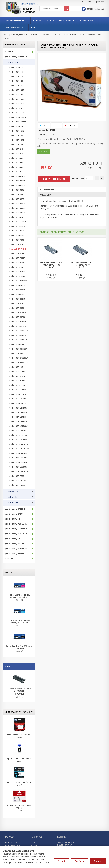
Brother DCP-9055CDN (18, 349)
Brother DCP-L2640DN (18, 440)
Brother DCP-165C (16, 131)
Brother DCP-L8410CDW (19, 471)
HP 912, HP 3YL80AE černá (19, 782)
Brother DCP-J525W (17, 381)
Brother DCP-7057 (16, 263)
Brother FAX (12, 492)
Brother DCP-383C (16, 190)
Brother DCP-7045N (17, 249)
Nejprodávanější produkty (19, 712)
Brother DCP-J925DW (17, 394)
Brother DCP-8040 (16, 303)
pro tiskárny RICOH (14, 544)
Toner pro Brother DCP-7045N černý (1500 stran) (81, 265)
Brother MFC (13, 502)
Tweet (44, 125)
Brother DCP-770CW (17, 290)
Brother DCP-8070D (17, 317)
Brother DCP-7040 (16, 244)
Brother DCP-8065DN (17, 313)
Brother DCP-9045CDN (18, 344)
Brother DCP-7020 (16, 235)
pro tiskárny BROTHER (17, 21)
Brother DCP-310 (16, 149)
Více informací (47, 189)
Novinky (9, 573)
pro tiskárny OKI (13, 539)
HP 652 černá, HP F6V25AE (19, 735)
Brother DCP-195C (16, 145)
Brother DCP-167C (16, 135)
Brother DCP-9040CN (17, 335)
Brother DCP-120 (16, 81)
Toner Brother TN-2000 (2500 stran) (19, 690)
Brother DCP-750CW (17, 285)
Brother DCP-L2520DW (18, 408)
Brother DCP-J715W (17, 385)
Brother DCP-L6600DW (18, 462)
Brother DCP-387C (16, 199)
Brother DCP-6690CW (17, 222)
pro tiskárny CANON (44, 21)
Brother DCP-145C (16, 95)
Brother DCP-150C (16, 99)
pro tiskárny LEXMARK (16, 529)
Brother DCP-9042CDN (18, 340)
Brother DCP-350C (16, 167)
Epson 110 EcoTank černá (19, 758)
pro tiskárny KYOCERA (16, 524)
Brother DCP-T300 (16, 476)
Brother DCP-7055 (16, 254)
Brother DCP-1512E (17, 108)
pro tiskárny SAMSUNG (16, 549)
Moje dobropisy (13, 846)
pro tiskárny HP (68, 21)
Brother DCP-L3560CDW (19, 449)
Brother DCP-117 (16, 76)
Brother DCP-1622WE (17, 117)
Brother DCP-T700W (17, 485)
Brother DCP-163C (16, 126)
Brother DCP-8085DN (17, 322)
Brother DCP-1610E (17, 113)
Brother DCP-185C (16, 140)
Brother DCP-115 (16, 72)
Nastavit (62, 861)
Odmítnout (80, 861)
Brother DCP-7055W (17, 258)
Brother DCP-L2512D (17, 403)
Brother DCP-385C (16, 195)
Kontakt (36, 28)
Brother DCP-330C (16, 158)
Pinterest (70, 125)
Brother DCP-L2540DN (18, 417)
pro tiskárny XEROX (15, 554)
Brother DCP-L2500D (17, 399)
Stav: (40, 134)
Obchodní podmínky (16, 28)
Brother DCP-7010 (16, 231)
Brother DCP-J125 (16, 367)
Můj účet (10, 837)
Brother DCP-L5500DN (18, 453)
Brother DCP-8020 (16, 294)
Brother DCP (13, 62)
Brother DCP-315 (16, 154)
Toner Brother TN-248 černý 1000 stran (19, 647)
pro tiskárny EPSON (15, 514)
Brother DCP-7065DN (17, 276)
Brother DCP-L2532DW (18, 412)
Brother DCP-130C (16, 86)
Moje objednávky (13, 842)
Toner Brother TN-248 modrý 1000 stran (19, 622)
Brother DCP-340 (16, 163)
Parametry (45, 195)
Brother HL (12, 497)
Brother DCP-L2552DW (18, 422)
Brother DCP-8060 (16, 308)
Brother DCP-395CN (17, 204)
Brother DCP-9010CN (17, 326)
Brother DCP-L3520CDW (19, 444)
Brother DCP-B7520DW (18, 358)
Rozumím (98, 861)
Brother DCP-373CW (17, 176)
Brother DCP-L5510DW (18, 458)
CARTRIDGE (11, 52)
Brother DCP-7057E (17, 267)
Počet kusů (78, 178)
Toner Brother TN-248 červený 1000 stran (19, 596)
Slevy (8, 666)
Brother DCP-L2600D (17, 431)
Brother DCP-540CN (17, 208)
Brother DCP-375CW (17, 181)
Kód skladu (43, 130)
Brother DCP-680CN (17, 226)
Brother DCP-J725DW (17, 390)
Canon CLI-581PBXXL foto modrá (19, 807)
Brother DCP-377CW (17, 185)
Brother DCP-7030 (16, 240)
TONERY (9, 559)
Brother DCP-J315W (17, 372)
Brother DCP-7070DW (18, 281)
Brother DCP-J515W (17, 376)
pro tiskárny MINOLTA (16, 534)
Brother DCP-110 (16, 67)
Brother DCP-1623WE (17, 122)
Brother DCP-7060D (17, 272)
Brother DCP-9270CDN (18, 353)
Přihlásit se (87, 2)
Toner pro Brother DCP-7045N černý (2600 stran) (51, 265)
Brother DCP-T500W (17, 481)
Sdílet (57, 125)
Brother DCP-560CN (17, 213)
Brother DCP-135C (16, 90)
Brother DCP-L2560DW (18, 426)
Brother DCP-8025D (17, 299)
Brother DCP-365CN (17, 172)
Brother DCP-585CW (17, 217)
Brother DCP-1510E (17, 104)
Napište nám (99, 2)
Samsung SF (88, 21)
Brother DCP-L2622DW (18, 435)
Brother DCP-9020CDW (18, 331)
